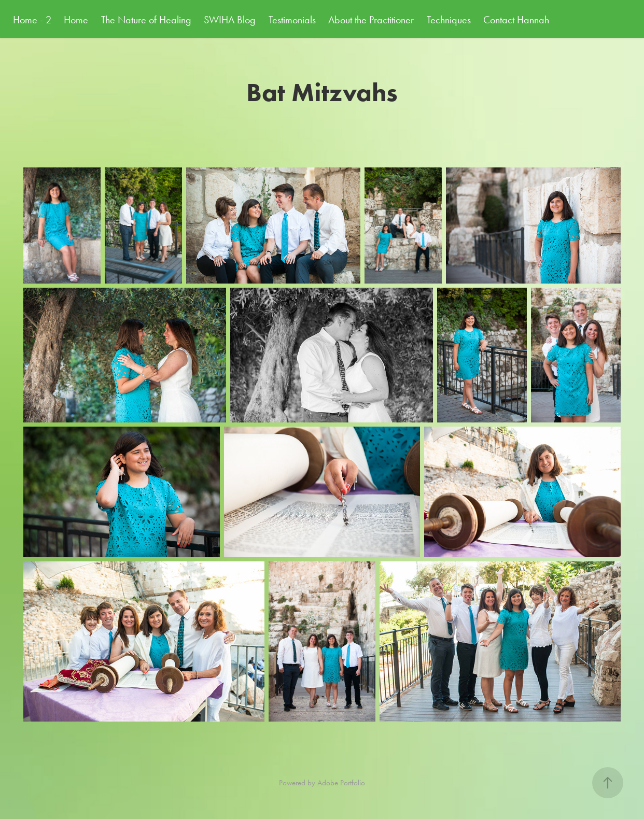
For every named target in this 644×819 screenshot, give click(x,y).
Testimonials (292, 20)
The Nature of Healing (146, 20)
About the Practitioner (371, 20)
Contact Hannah (516, 20)
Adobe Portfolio (341, 783)
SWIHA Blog (230, 20)
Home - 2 (32, 20)
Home (76, 20)
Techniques (449, 20)
